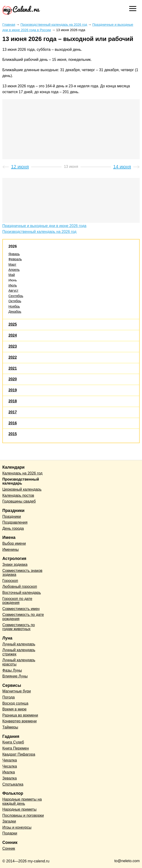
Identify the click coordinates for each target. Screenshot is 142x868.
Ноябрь (14, 306)
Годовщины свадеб (19, 501)
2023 (13, 346)
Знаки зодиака (15, 565)
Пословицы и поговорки (23, 815)
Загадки (9, 821)
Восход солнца (15, 703)
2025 (13, 324)
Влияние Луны (15, 676)
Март (12, 265)
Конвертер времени (19, 721)
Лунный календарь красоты (19, 662)
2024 (13, 335)
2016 (13, 423)
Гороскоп (10, 581)
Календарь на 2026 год (22, 473)
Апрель (14, 270)
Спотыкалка (13, 784)
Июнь (13, 280)
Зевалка (10, 778)
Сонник (9, 848)
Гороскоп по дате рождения (17, 601)
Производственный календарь (21, 481)
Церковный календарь (22, 489)
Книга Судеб (13, 742)
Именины (11, 550)
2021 (13, 368)
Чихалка (10, 760)
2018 (13, 401)
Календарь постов (18, 495)
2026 (13, 246)
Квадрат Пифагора (19, 754)
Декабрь (15, 312)
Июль (13, 285)
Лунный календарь (19, 644)
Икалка (9, 772)
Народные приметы (19, 809)
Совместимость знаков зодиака (22, 573)
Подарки (10, 833)
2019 (13, 390)
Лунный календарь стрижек (19, 652)
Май (12, 275)
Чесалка (10, 766)
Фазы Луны (12, 670)
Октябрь (15, 301)
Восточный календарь (22, 593)
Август (13, 291)
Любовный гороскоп (20, 587)
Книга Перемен (16, 748)
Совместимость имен (21, 609)
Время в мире (14, 709)
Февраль (15, 259)
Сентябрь (16, 296)
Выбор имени (14, 543)
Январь (14, 254)
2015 (13, 434)
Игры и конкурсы (17, 827)
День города (13, 528)
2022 (13, 357)
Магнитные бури (17, 691)
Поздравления (15, 522)
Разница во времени (20, 715)
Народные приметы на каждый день (22, 801)
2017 (13, 412)
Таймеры (10, 727)
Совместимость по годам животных (19, 627)
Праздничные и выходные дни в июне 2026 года (44, 226)
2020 (13, 379)
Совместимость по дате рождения (23, 617)
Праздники (12, 517)
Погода (9, 697)
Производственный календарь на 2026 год (39, 232)
